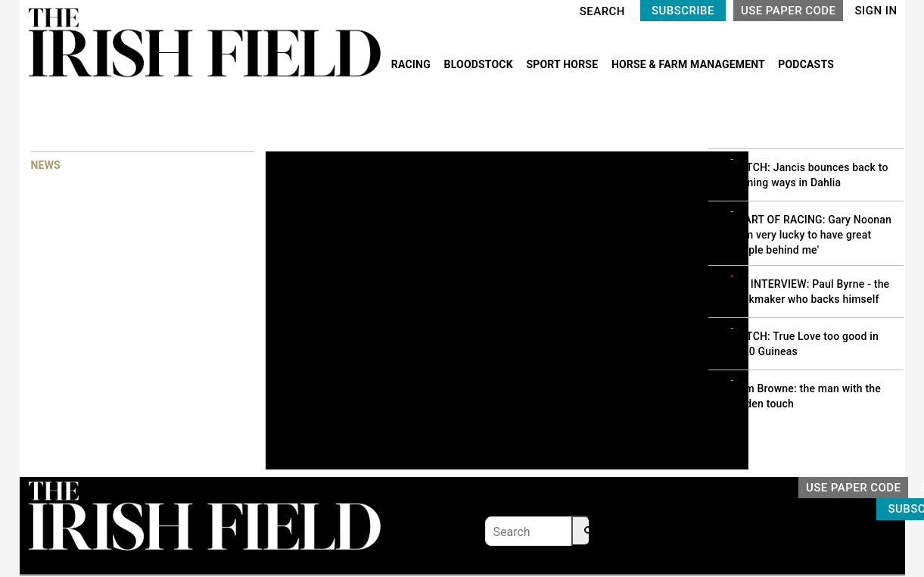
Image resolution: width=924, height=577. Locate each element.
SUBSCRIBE (683, 11)
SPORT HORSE (563, 64)
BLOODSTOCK (480, 64)
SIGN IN (876, 11)
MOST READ (738, 121)
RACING (412, 64)
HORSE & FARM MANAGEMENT (689, 64)
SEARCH (602, 11)
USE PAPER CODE (789, 11)
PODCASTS (806, 64)
